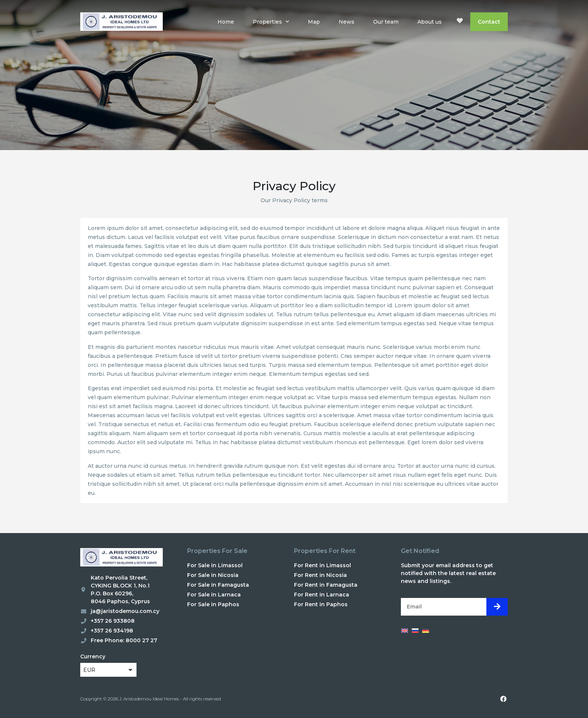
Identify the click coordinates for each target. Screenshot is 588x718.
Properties (271, 22)
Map (314, 22)
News (346, 22)
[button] (108, 670)
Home (226, 22)
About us (430, 22)
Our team (386, 22)
